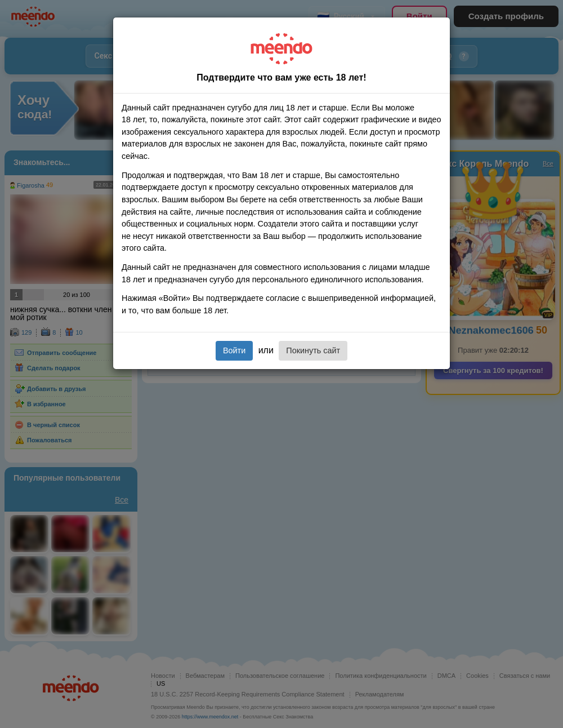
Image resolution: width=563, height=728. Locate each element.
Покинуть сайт (313, 350)
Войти (234, 350)
